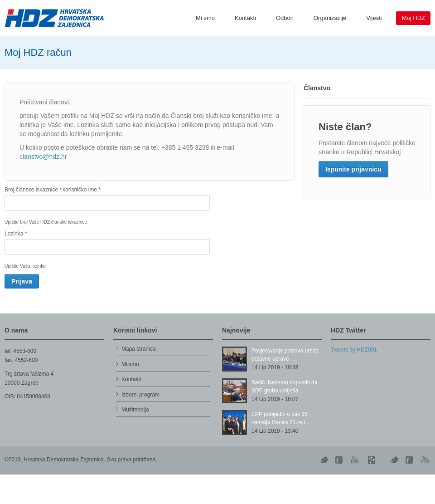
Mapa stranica (138, 349)
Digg (340, 460)
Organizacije (330, 18)
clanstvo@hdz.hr (43, 157)
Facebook (410, 460)
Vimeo (394, 460)
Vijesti (374, 18)
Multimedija (135, 410)
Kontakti (245, 18)
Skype (372, 460)
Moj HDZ (413, 18)
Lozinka (16, 233)
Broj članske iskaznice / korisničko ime (53, 189)
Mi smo (205, 18)
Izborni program (140, 395)
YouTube (356, 460)
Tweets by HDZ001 (354, 350)
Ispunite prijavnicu (353, 169)
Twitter (324, 460)
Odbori (285, 18)
